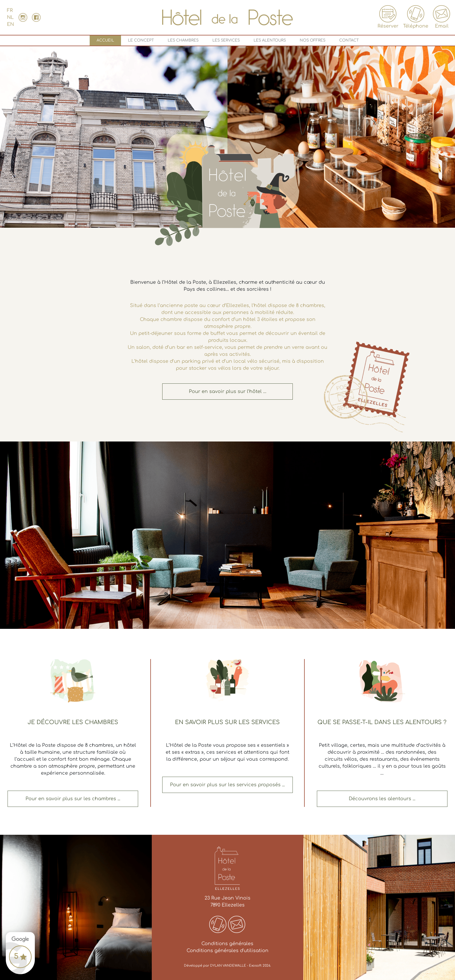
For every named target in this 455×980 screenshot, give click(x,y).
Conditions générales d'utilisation (228, 951)
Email (442, 17)
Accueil (106, 42)
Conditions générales (227, 944)
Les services (226, 40)
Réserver (388, 17)
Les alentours (270, 40)
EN (10, 24)
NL (10, 17)
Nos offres (313, 40)
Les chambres (183, 40)
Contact (349, 40)
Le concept (141, 40)
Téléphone (416, 17)
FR (10, 10)
